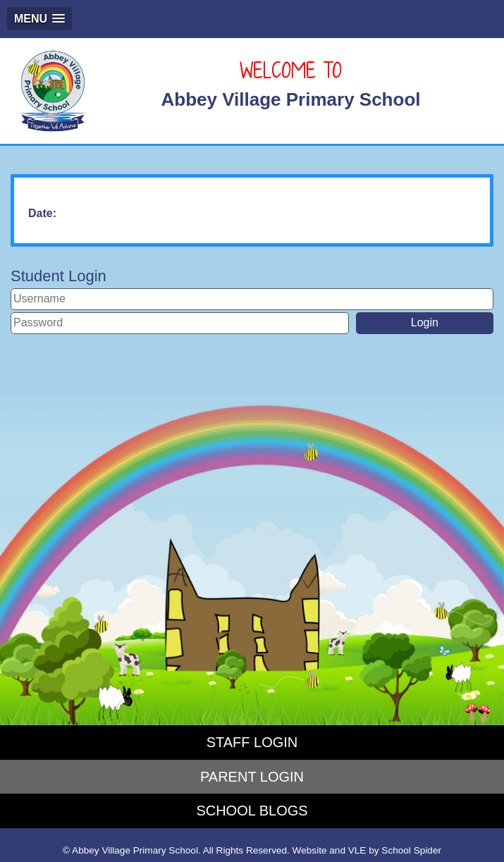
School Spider (411, 850)
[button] (39, 19)
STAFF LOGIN (252, 742)
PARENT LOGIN (252, 777)
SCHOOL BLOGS (252, 811)
